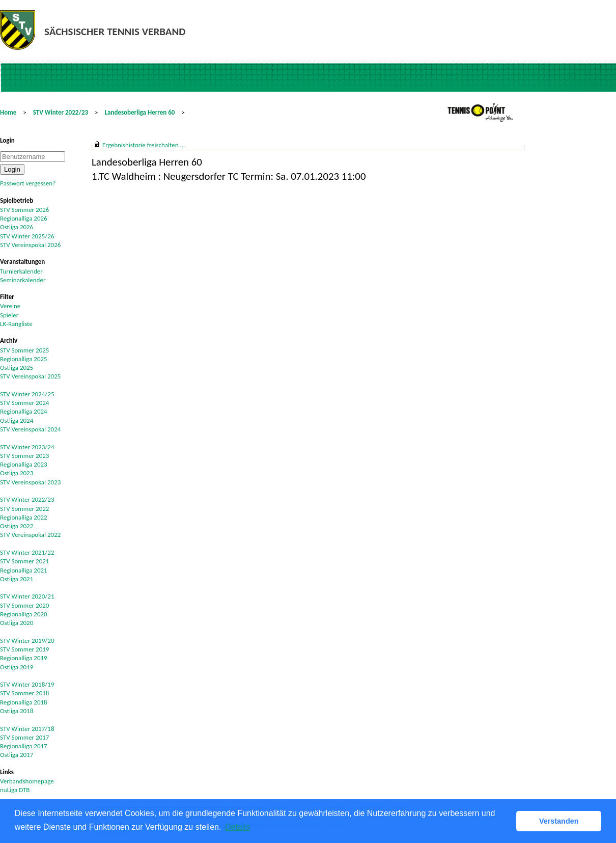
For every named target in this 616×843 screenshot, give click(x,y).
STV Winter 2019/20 (27, 641)
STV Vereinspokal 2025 (30, 376)
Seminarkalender (23, 280)
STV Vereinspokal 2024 (30, 429)
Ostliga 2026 (17, 227)
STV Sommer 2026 (24, 210)
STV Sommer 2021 (24, 561)
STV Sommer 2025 (24, 350)
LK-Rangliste (16, 324)
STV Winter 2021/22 (27, 552)
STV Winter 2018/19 (27, 684)
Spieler (9, 315)
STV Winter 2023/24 (27, 447)
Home (8, 112)
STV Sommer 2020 (24, 605)
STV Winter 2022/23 (61, 112)
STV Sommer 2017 (24, 737)
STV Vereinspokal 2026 (30, 245)
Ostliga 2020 (17, 623)
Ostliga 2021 (17, 579)
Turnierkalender (21, 271)
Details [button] (237, 827)
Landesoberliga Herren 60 (140, 112)
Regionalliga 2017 (24, 746)
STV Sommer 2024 (24, 403)
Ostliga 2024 (17, 420)
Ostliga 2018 (17, 711)
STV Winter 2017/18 (27, 729)
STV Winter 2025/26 (27, 236)
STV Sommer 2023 (24, 456)
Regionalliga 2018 (24, 702)
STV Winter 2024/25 (27, 394)
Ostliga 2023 (17, 473)
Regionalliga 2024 (24, 411)
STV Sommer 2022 (24, 509)
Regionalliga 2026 (24, 218)
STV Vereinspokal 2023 (30, 482)
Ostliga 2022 (17, 526)
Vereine (10, 306)
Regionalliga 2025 (24, 359)
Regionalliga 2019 (24, 658)
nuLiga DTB (15, 790)
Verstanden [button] (559, 821)
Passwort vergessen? (28, 183)
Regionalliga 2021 (24, 570)
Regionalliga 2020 (24, 614)
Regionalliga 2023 (24, 464)
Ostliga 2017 (17, 755)
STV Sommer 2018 (24, 693)
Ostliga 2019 (17, 667)
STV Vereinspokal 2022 (30, 535)
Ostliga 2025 (17, 368)
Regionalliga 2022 (24, 517)
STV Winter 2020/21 (27, 596)
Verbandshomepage (27, 781)
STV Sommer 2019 (24, 649)
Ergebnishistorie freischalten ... (144, 145)
